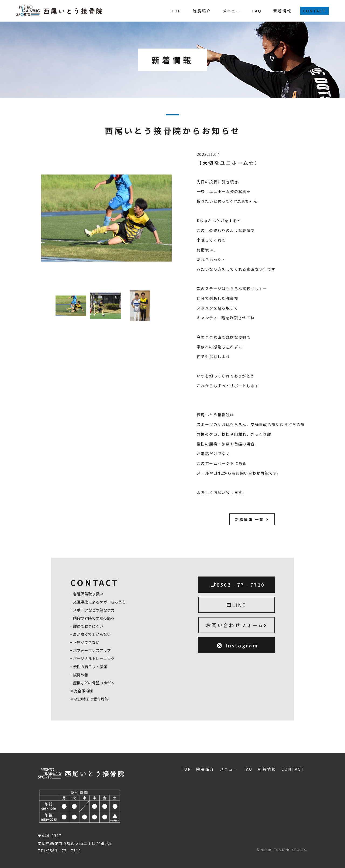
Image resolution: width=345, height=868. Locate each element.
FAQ (257, 11)
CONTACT (315, 11)
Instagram (238, 645)
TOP (176, 11)
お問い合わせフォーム (237, 625)
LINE (237, 605)
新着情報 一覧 (252, 519)
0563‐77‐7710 (238, 585)
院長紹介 (202, 11)
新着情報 (282, 11)
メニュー (232, 11)
